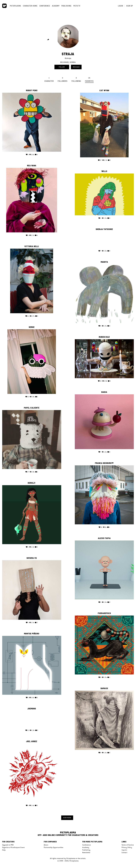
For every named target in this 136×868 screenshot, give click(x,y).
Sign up (130, 6)
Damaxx (104, 685)
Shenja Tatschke (104, 229)
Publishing (66, 6)
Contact (124, 853)
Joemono (32, 706)
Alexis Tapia (104, 536)
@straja (68, 58)
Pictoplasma (15, 6)
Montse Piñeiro (32, 632)
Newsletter (86, 853)
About (46, 845)
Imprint (124, 850)
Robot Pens (32, 91)
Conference (45, 6)
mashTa (104, 262)
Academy (56, 6)
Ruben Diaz (104, 336)
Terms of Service (128, 845)
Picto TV (77, 6)
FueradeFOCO (104, 611)
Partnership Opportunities (54, 847)
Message (76, 67)
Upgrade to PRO (8, 845)
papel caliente (32, 407)
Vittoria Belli (32, 246)
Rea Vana (32, 165)
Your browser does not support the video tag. (104, 239)
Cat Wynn (104, 91)
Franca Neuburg (103, 462)
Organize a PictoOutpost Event (13, 847)
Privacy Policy (127, 847)
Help (4, 850)
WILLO (104, 171)
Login (120, 6)
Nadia (104, 391)
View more (67, 818)
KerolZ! (32, 482)
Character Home (30, 6)
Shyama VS (32, 557)
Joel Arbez (32, 739)
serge (32, 327)
